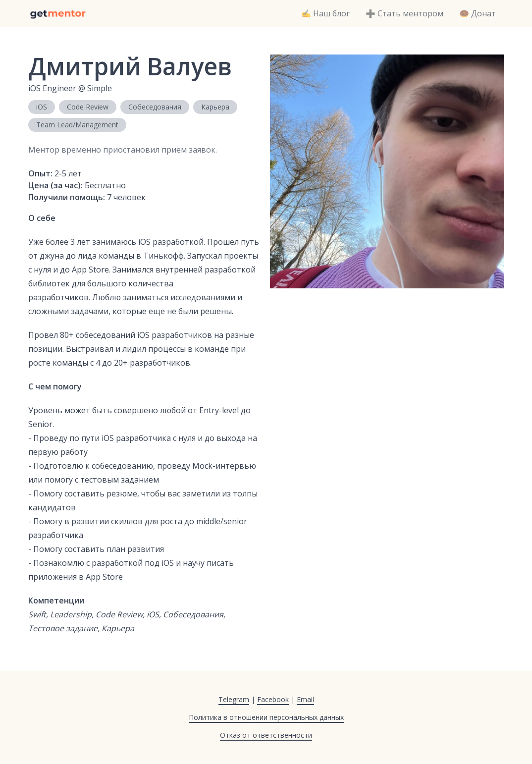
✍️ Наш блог (325, 13)
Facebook (273, 699)
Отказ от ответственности (266, 735)
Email (305, 699)
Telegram (234, 699)
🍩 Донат (478, 13)
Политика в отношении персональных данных (266, 717)
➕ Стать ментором (404, 13)
